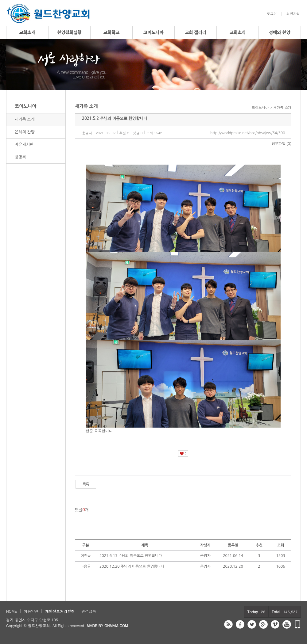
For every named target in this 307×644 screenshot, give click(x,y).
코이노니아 (153, 32)
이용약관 (31, 611)
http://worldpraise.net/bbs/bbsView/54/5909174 (251, 133)
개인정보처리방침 (60, 611)
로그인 (272, 14)
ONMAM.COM (116, 625)
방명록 (20, 157)
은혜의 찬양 (25, 132)
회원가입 (293, 14)
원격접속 (89, 611)
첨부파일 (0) (282, 144)
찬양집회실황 (70, 32)
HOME (12, 611)
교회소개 (27, 32)
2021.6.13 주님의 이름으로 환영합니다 (131, 556)
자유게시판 (24, 145)
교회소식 (238, 32)
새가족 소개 (25, 119)
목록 (86, 484)
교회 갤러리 (196, 32)
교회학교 (112, 32)
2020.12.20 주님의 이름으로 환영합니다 (132, 566)
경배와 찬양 (280, 32)
